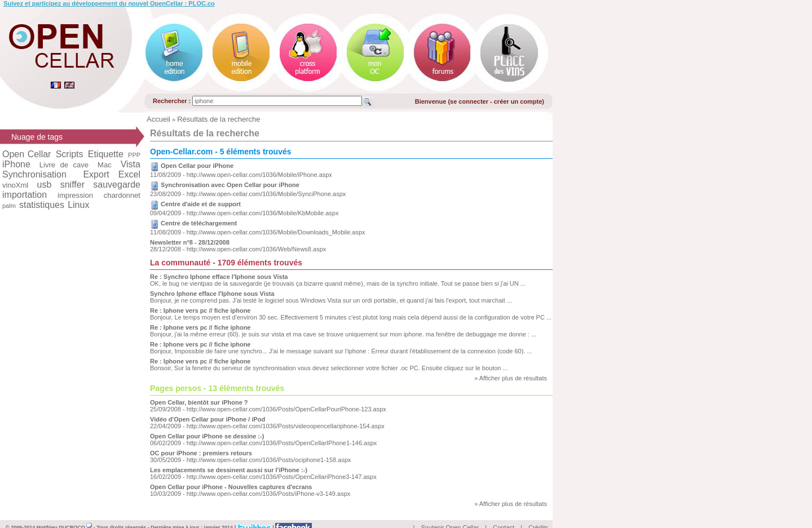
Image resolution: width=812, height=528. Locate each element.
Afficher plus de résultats (513, 378)
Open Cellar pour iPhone (197, 166)
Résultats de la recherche (219, 119)
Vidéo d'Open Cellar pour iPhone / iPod (208, 419)
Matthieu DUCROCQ (65, 514)
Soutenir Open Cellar (450, 514)
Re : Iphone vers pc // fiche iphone (200, 310)
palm (9, 206)
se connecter (469, 101)
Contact (504, 514)
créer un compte (518, 101)
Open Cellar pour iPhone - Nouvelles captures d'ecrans (231, 487)
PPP (134, 155)
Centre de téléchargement (199, 223)
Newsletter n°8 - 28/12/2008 (190, 242)
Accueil (158, 119)
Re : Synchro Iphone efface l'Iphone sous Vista (219, 277)
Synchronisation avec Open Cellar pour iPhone (230, 185)
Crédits (538, 514)
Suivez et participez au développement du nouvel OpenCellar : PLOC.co (109, 3)
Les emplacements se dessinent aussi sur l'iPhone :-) (229, 470)
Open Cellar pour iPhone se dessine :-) (207, 436)
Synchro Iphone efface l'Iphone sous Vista (212, 294)
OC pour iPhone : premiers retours (201, 453)
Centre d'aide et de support (201, 204)
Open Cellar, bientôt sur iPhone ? (199, 402)
